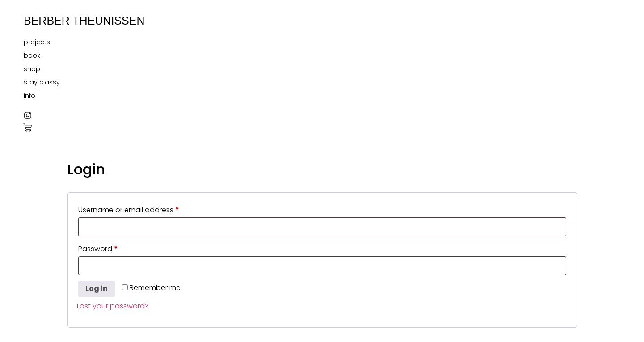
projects (37, 42)
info (29, 96)
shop (32, 69)
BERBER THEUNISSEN (84, 21)
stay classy (42, 82)
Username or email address (144, 209)
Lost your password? (113, 306)
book (32, 55)
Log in (97, 289)
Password (113, 248)
